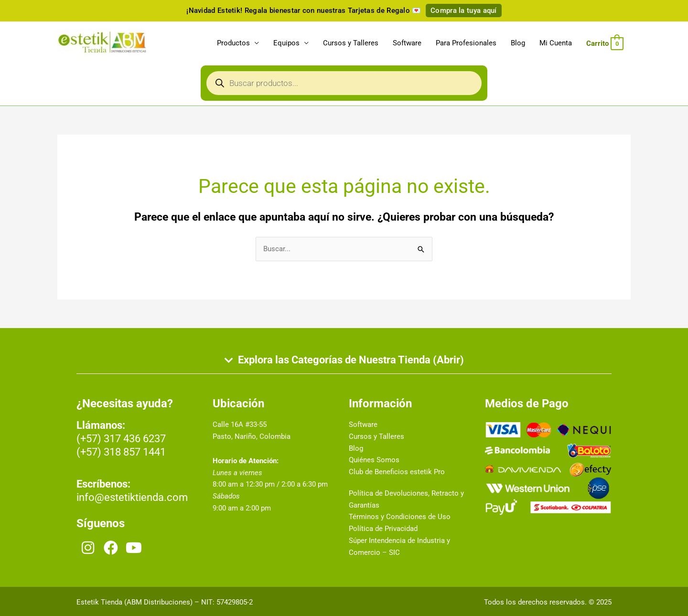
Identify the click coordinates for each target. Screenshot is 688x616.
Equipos (286, 43)
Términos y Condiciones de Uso (400, 517)
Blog (518, 43)
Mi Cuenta (556, 43)
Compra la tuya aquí (464, 11)
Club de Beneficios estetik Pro (397, 472)
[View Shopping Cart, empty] (605, 43)
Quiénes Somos (374, 460)
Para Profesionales (466, 43)
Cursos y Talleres (351, 43)
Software (407, 43)
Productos (233, 43)
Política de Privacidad (383, 529)
